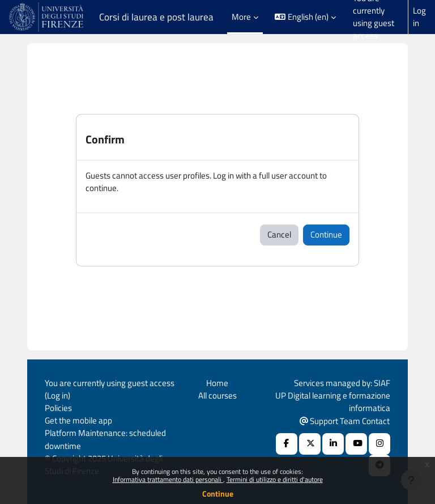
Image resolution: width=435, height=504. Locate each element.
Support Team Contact (345, 421)
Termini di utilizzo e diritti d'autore (275, 479)
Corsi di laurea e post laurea (156, 17)
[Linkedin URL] (333, 444)
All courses (217, 395)
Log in (419, 17)
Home (217, 383)
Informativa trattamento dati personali (168, 479)
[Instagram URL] (379, 444)
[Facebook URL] (287, 444)
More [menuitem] (241, 17)
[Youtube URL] (356, 444)
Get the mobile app (78, 420)
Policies (58, 408)
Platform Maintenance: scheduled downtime (105, 439)
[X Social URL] (310, 444)
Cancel (279, 234)
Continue (218, 494)
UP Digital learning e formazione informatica (333, 402)
